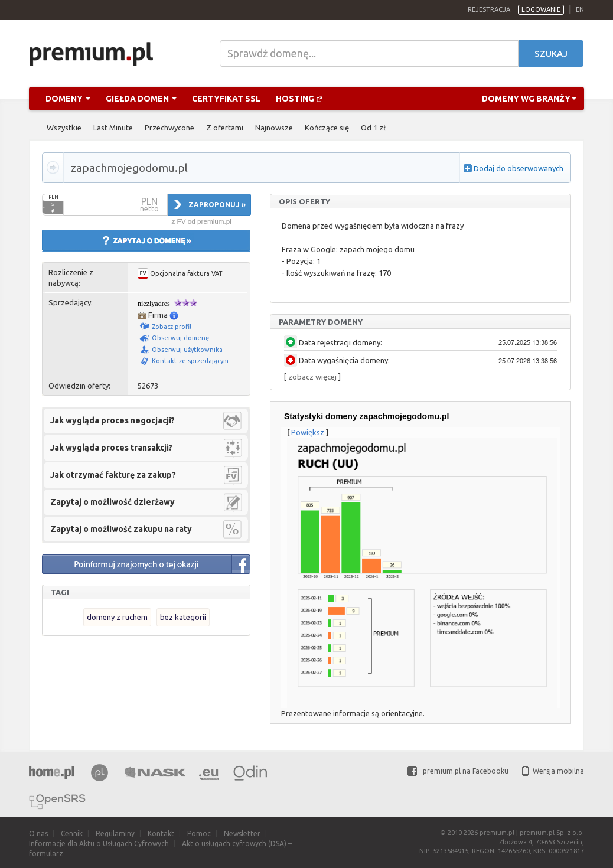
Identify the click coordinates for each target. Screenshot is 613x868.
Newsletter (242, 833)
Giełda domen (141, 99)
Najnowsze (274, 128)
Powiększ (308, 432)
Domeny (68, 99)
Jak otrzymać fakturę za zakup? (113, 475)
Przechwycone (169, 128)
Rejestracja (489, 9)
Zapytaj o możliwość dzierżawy (113, 502)
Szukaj (551, 53)
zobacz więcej (312, 377)
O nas (38, 833)
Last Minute (113, 128)
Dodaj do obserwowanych (519, 168)
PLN (53, 197)
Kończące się (327, 128)
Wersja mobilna (553, 771)
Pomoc (199, 833)
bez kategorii (183, 617)
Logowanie (541, 9)
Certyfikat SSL (226, 99)
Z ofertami (225, 128)
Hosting (299, 99)
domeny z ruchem (117, 617)
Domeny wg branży (529, 99)
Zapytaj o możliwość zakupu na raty (121, 529)
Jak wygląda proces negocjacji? (113, 420)
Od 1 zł (373, 128)
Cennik (72, 833)
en (580, 9)
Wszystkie (64, 128)
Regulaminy (115, 833)
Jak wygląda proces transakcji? (111, 448)
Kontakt (161, 833)
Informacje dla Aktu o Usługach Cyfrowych (99, 843)
